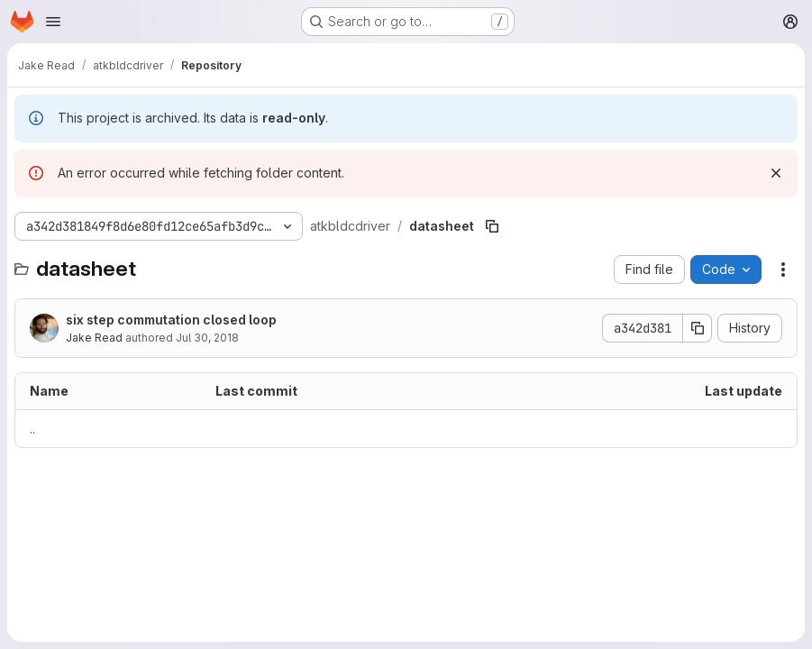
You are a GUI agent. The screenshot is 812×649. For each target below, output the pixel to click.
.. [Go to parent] (32, 429)
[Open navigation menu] (53, 22)
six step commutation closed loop (171, 320)
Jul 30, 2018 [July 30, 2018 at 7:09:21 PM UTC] (207, 338)
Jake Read (94, 338)
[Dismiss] (776, 173)
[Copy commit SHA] (698, 328)
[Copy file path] (492, 226)
